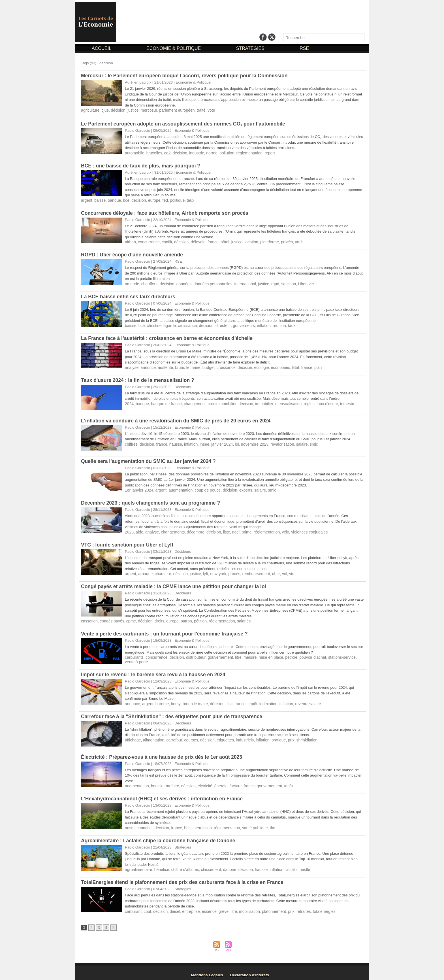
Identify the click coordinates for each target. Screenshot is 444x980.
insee (199, 442)
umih (289, 241)
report (261, 153)
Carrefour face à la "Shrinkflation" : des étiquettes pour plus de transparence (174, 713)
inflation (255, 324)
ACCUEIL (102, 48)
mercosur (145, 110)
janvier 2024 (216, 442)
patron (180, 618)
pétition (193, 618)
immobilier (255, 402)
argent (86, 200)
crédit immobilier (216, 402)
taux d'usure (314, 402)
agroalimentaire (138, 865)
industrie (192, 153)
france (208, 241)
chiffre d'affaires (181, 865)
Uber (291, 283)
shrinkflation (295, 736)
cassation (89, 618)
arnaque (144, 571)
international (237, 283)
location (244, 241)
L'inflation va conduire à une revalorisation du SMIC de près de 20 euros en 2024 (178, 419)
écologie (253, 366)
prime (239, 530)
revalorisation (273, 442)
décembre (191, 530)
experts (238, 488)
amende (132, 283)
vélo (276, 530)
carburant (133, 907)
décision (116, 110)
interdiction (198, 824)
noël (229, 530)
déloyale (193, 241)
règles (297, 402)
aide (139, 530)
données (180, 283)
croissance (183, 324)
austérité (163, 366)
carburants (134, 654)
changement (190, 402)
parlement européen (171, 110)
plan (306, 366)
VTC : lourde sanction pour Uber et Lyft (128, 542)
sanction (278, 283)
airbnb (130, 241)
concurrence (147, 241)
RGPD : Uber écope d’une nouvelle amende (133, 254)
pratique (269, 736)
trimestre (333, 402)
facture (229, 782)
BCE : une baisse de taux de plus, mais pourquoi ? (142, 165)
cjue (104, 110)
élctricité (200, 782)
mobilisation (242, 907)
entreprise (187, 907)
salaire (291, 442)
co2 (165, 153)
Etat (285, 366)
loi (230, 442)
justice (130, 110)
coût (146, 907)
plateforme (261, 241)
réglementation (242, 153)
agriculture (90, 110)
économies (271, 366)
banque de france (164, 402)
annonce (147, 366)
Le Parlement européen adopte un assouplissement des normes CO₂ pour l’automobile (186, 124)
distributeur (191, 654)
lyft (201, 571)
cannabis (143, 824)
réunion (269, 324)
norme (207, 153)
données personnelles (207, 283)
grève (218, 907)
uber (266, 571)
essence (204, 907)
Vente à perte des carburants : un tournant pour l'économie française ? (167, 631)
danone (223, 865)
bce (124, 200)
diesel (172, 907)
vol (275, 571)
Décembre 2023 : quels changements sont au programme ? (152, 501)
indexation (259, 700)
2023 (129, 530)
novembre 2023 (247, 442)
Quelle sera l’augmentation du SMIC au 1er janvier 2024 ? (150, 459)
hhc (184, 824)
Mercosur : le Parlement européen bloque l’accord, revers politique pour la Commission (187, 76)
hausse (172, 442)
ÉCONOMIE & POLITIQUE (174, 48)
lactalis (281, 865)
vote (203, 110)
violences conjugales (298, 530)
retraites (293, 907)
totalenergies (312, 907)
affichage (132, 736)
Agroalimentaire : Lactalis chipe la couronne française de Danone (160, 836)
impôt (244, 700)
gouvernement (214, 654)
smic (302, 442)
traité (193, 110)
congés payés (110, 618)
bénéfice (159, 865)
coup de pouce (202, 488)
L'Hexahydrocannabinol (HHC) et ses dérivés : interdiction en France (164, 795)
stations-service (328, 654)
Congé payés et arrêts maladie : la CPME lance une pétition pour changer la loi (176, 584)
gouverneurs (236, 324)
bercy (173, 700)
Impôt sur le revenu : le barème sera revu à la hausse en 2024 (155, 671)
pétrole (281, 654)
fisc (223, 700)
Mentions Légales (209, 971)
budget (203, 366)
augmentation (177, 488)
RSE (304, 48)
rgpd (265, 283)
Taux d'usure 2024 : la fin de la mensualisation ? (139, 378)
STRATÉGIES (251, 48)
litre (231, 654)
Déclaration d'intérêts (255, 971)
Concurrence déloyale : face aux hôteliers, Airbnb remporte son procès (167, 212)
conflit (164, 241)
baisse (99, 200)
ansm (129, 824)
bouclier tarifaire (162, 782)
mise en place (261, 654)
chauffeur (148, 283)
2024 (129, 402)
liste (220, 530)
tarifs (278, 782)
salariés (234, 618)
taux (184, 200)
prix (280, 736)
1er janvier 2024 (138, 488)
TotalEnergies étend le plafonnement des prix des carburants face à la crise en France (185, 878)
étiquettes (219, 736)
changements (170, 530)
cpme (128, 618)
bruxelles (152, 153)
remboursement (248, 571)
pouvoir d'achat (301, 654)
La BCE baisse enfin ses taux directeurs (129, 295)
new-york (212, 571)
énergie (215, 782)
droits (155, 618)
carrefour (171, 736)
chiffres (131, 442)
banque (112, 200)
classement (205, 865)
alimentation (152, 736)
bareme (160, 700)
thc (263, 824)
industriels (237, 736)
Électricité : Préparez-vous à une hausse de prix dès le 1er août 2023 (164, 753)
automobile (134, 153)
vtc (299, 283)
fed (160, 200)
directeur (217, 324)
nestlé (293, 865)
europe (150, 200)
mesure (242, 654)
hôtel (219, 241)
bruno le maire (184, 366)
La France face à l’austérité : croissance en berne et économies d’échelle (169, 337)
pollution (221, 153)
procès (277, 241)
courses (187, 736)
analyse (131, 366)
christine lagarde (159, 324)
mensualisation (278, 402)
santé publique (247, 824)
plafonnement (265, 907)
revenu (290, 700)
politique (172, 200)
